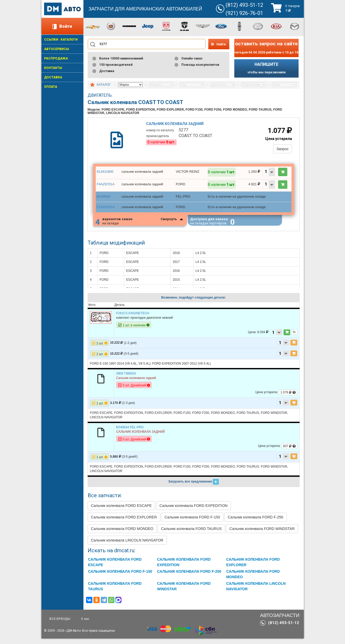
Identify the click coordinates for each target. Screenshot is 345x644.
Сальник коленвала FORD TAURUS (191, 534)
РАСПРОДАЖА (56, 58)
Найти (221, 44)
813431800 (105, 175)
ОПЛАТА (51, 87)
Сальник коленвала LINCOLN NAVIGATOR (127, 546)
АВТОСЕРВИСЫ (57, 49)
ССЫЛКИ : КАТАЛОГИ (61, 40)
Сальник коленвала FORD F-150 (192, 523)
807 (289, 452)
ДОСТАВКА (53, 77)
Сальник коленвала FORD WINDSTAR (262, 534)
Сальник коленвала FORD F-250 (256, 523)
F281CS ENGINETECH (133, 319)
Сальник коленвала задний (176, 125)
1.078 (288, 398)
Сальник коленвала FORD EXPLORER (124, 523)
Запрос (280, 150)
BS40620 (103, 200)
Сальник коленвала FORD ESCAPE (121, 511)
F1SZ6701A (105, 210)
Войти (66, 26)
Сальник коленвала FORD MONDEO (122, 534)
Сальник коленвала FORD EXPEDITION (194, 511)
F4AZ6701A (105, 188)
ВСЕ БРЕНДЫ (60, 624)
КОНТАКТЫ (53, 68)
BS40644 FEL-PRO (130, 433)
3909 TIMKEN (126, 379)
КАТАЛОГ (104, 85)
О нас (85, 624)
